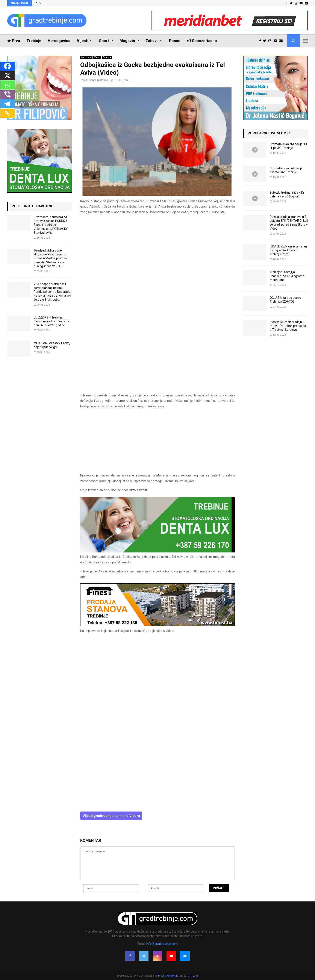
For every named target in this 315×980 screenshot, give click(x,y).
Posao (175, 41)
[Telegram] (7, 104)
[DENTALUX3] (157, 551)
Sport (104, 41)
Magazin (127, 41)
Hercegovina (59, 41)
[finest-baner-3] (157, 625)
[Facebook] (7, 66)
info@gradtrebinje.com (162, 944)
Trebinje (34, 41)
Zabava (152, 41)
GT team (193, 976)
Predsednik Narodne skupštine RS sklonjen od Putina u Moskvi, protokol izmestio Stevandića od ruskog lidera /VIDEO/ (51, 258)
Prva (14, 41)
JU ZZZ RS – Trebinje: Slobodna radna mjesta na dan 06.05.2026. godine (51, 321)
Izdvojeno (86, 57)
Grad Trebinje (99, 80)
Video (97, 57)
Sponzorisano (202, 41)
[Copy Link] (7, 113)
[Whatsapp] (7, 85)
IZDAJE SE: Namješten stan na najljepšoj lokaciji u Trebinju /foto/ (288, 250)
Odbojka (107, 57)
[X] (7, 76)
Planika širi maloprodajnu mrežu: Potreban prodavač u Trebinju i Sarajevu (288, 326)
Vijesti (83, 41)
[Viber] (7, 94)
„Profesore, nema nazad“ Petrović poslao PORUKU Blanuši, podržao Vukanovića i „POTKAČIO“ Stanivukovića (51, 225)
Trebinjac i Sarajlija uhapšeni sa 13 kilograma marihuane (287, 276)
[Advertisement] (157, 443)
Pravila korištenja (169, 976)
